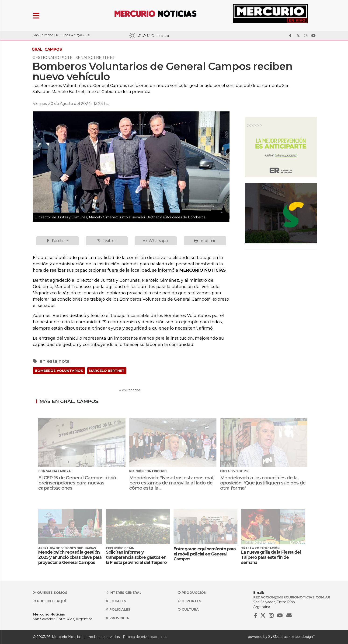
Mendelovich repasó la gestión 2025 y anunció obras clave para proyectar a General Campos (70, 557)
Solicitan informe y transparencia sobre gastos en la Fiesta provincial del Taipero (136, 557)
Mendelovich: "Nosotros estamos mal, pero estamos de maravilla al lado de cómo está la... (172, 483)
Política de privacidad (140, 637)
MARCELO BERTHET (107, 371)
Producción (192, 593)
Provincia (117, 618)
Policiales (118, 609)
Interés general (123, 593)
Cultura (188, 609)
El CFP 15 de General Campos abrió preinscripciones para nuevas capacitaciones (77, 483)
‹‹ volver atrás (130, 390)
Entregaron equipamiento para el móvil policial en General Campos (205, 554)
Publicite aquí (49, 601)
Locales (116, 601)
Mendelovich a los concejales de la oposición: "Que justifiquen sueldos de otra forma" (263, 483)
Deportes (189, 601)
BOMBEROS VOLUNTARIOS (59, 371)
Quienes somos (50, 593)
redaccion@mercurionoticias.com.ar (292, 597)
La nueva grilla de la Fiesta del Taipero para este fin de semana (271, 557)
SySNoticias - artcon (285, 637)
